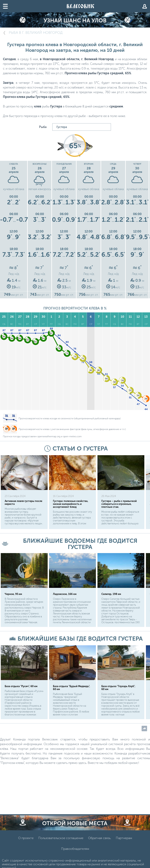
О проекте (26, 838)
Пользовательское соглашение (61, 838)
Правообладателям (75, 849)
